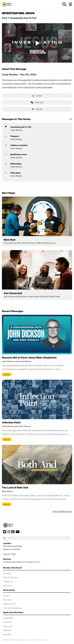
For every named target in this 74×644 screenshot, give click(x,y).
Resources (8, 626)
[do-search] (39, 538)
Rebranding (16, 164)
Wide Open (15, 173)
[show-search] (63, 4)
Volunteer (7, 600)
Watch (7, 374)
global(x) (7, 634)
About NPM (8, 618)
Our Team (7, 586)
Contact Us (8, 581)
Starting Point (9, 604)
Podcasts (7, 630)
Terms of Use (43, 640)
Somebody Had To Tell (21, 127)
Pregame (15, 136)
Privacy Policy (32, 640)
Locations (7, 622)
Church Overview (11, 577)
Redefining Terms (19, 154)
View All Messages (62, 511)
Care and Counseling (12, 608)
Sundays (7, 573)
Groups (6, 596)
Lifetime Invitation (19, 145)
